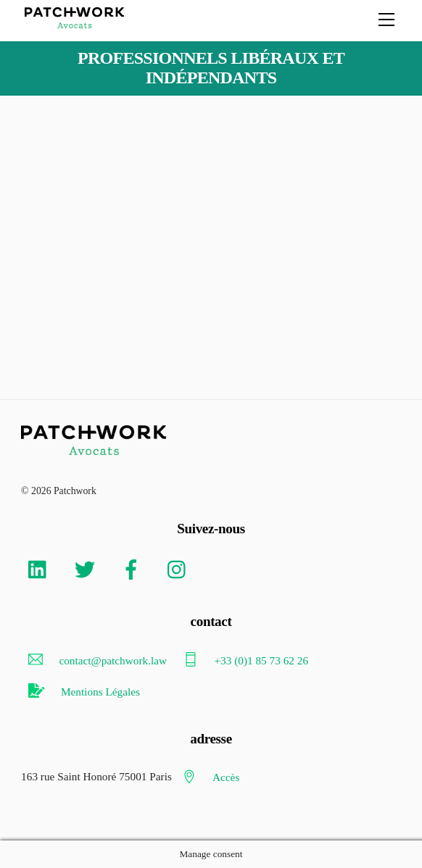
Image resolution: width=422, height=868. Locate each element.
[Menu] (386, 20)
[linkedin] (41, 568)
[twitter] (87, 568)
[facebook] (134, 568)
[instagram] (180, 568)
